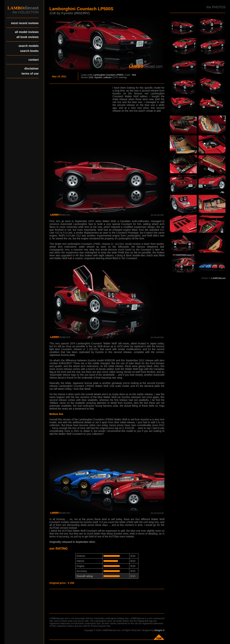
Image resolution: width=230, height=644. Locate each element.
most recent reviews (25, 23)
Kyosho (98, 77)
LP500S (120, 75)
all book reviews (27, 37)
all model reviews (27, 32)
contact (34, 60)
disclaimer (32, 69)
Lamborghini (99, 75)
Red (134, 75)
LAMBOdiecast (218, 278)
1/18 (91, 77)
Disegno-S (159, 630)
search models (29, 46)
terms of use (30, 74)
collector (108, 77)
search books (29, 51)
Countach (110, 75)
